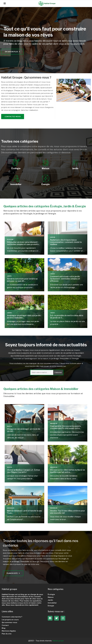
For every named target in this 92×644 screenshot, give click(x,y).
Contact (5, 625)
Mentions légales (9, 631)
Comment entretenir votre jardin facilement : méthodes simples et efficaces (65, 279)
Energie (53, 237)
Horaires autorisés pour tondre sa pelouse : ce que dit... (22, 280)
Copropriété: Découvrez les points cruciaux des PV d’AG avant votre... (66, 427)
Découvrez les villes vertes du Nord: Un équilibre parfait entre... (68, 471)
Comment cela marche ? (12, 617)
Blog (4, 628)
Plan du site (7, 634)
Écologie (10, 240)
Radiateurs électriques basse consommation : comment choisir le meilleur (66, 242)
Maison (10, 426)
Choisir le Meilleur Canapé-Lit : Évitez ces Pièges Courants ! (23, 471)
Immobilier (54, 424)
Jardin (9, 276)
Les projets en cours (10, 620)
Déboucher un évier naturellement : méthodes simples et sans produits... (24, 243)
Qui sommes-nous (9, 622)
